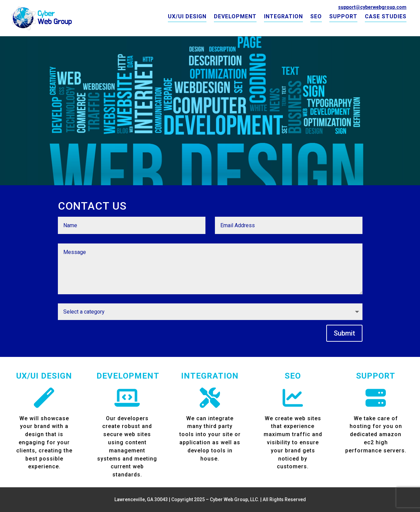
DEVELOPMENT (235, 17)
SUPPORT (343, 17)
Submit (344, 333)
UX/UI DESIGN (187, 17)
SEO (316, 17)
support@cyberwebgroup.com (372, 7)
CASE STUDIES (386, 17)
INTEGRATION (283, 17)
